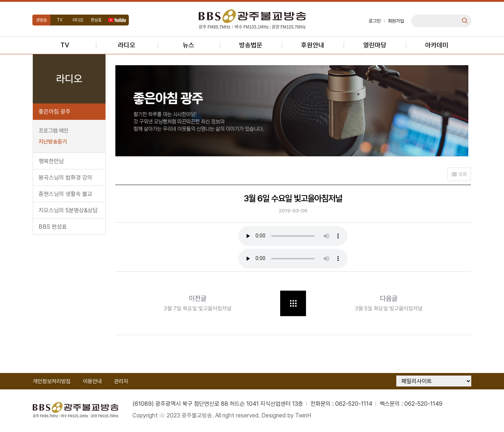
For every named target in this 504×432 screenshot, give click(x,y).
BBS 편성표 (54, 227)
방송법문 (251, 45)
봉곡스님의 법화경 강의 (67, 178)
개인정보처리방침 (53, 383)
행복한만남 (52, 161)
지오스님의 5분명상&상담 (69, 210)
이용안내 (94, 383)
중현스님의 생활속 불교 (67, 194)
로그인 (374, 21)
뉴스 (188, 45)
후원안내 (313, 45)
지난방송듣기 (54, 142)
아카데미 (437, 45)
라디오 (79, 20)
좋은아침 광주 (56, 112)
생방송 (43, 20)
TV (61, 20)
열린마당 (375, 45)
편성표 (98, 20)
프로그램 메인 (55, 131)
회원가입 (395, 21)
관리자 (122, 383)
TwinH (305, 417)
